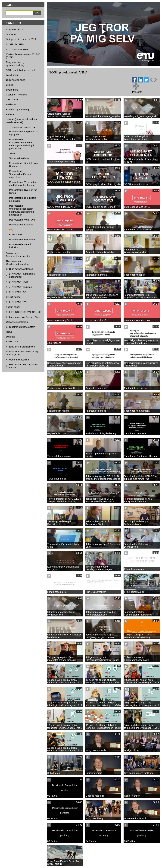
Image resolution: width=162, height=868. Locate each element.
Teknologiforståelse (19, 158)
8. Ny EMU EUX (15, 29)
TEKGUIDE (12, 99)
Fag (11, 229)
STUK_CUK (12, 342)
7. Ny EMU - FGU (19, 49)
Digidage (11, 337)
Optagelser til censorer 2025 (21, 39)
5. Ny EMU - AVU (18, 292)
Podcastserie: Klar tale (21, 225)
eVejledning (12, 90)
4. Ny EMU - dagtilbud (21, 287)
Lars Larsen (12, 75)
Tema (12, 153)
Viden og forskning (19, 109)
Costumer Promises (16, 95)
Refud (9, 332)
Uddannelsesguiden (20, 360)
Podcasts (137, 92)
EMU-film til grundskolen (22, 347)
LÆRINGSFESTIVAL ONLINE (25, 312)
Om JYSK (11, 34)
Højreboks (18, 235)
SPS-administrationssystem (20, 327)
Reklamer (11, 104)
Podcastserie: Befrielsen (22, 239)
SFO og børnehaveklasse (19, 269)
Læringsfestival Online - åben (25, 317)
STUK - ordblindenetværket (20, 70)
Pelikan (10, 114)
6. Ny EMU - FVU (18, 302)
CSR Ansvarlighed (16, 80)
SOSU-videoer (14, 297)
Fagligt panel (13, 307)
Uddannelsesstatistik (17, 322)
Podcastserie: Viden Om (22, 220)
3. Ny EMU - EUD (19, 282)
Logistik (10, 85)
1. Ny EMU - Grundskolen (23, 127)
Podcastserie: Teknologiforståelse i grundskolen (20, 174)
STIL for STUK (17, 44)
